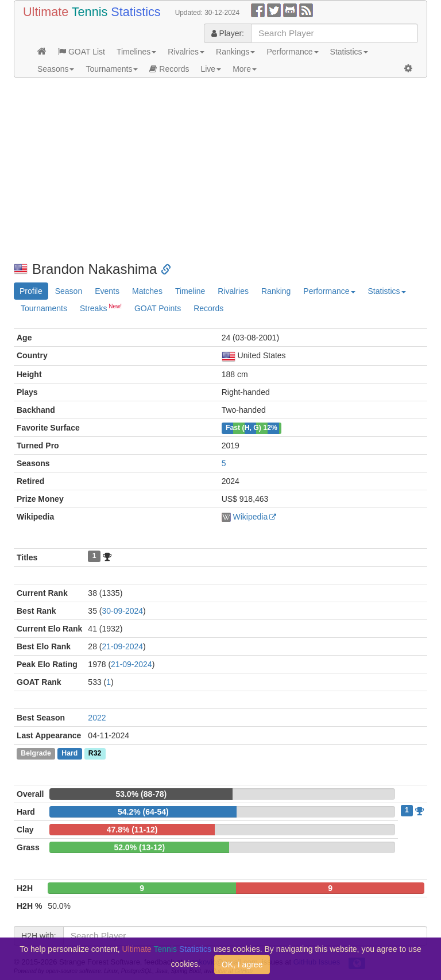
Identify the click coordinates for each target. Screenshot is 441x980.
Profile (31, 291)
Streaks (101, 308)
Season (69, 291)
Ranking (276, 291)
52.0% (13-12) (139, 847)
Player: (228, 33)
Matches (147, 291)
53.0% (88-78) (141, 794)
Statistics (349, 52)
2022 (97, 718)
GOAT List (82, 52)
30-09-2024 (122, 611)
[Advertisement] (220, 170)
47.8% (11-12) (132, 830)
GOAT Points (158, 308)
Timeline (190, 291)
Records (169, 69)
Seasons (56, 69)
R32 (95, 754)
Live (211, 69)
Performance (292, 52)
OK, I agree (242, 964)
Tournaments (112, 69)
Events (107, 291)
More (245, 69)
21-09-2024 (122, 646)
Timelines (136, 52)
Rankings (235, 52)
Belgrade (36, 754)
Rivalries (186, 52)
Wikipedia (251, 517)
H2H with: (39, 936)
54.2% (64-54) (143, 812)
